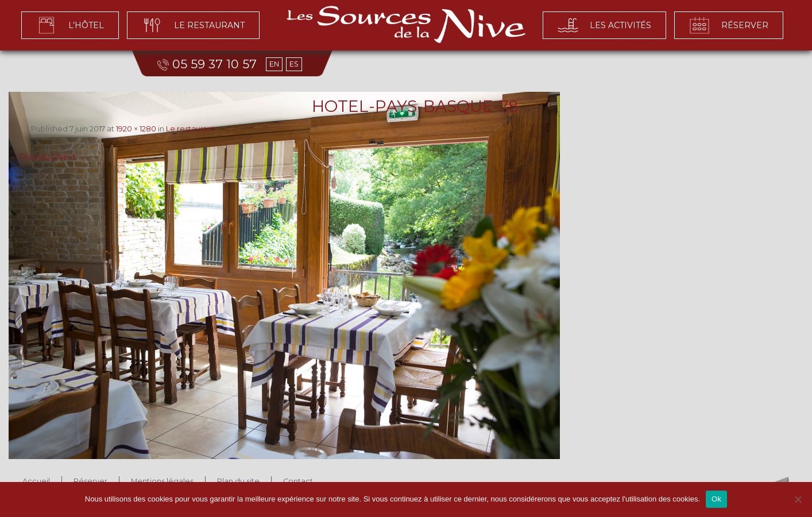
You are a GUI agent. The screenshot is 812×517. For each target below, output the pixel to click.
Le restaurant (190, 129)
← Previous (31, 157)
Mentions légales (162, 481)
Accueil (36, 481)
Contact (298, 481)
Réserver (90, 481)
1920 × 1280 (136, 129)
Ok (716, 499)
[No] (798, 499)
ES (294, 64)
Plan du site (238, 481)
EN (274, 64)
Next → (71, 157)
